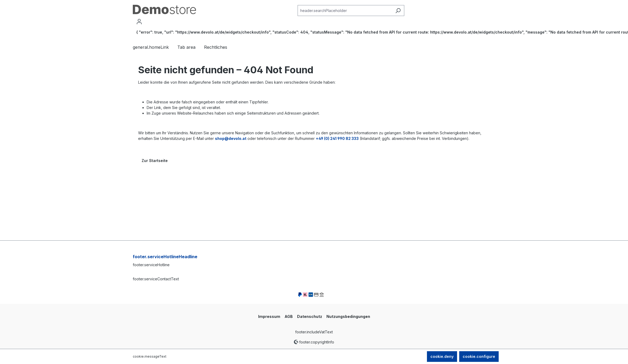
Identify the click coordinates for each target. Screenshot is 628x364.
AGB (289, 316)
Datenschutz (310, 316)
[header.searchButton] (398, 11)
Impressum (269, 316)
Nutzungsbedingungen (348, 316)
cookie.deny (442, 356)
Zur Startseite (155, 161)
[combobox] (345, 11)
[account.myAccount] (139, 22)
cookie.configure (479, 356)
